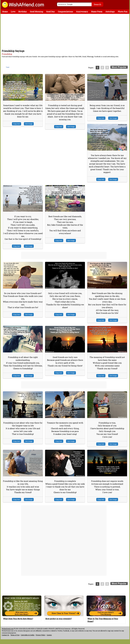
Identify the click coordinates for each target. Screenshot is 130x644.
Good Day (50, 12)
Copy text (17, 124)
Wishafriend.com (8, 629)
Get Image (29, 124)
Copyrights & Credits (28, 635)
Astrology (110, 12)
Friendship (7, 54)
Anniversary (82, 12)
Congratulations (65, 12)
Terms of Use (15, 635)
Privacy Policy (41, 635)
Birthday (23, 12)
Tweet (8, 67)
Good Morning (36, 12)
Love (13, 12)
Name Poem (97, 12)
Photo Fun (123, 12)
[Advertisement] (66, 31)
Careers (49, 635)
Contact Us (5, 635)
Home (5, 12)
